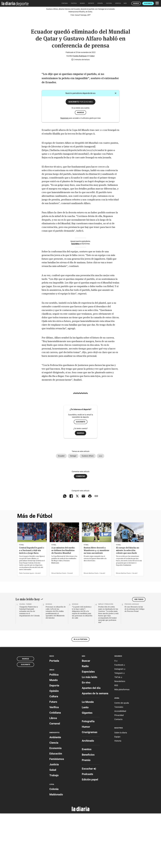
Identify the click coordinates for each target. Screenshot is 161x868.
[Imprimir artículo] (90, 551)
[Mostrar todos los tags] (100, 511)
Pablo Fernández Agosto (27, 628)
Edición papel (90, 834)
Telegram (120, 728)
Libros (53, 773)
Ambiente (55, 792)
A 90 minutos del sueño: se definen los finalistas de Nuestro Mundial (63, 605)
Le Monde (88, 757)
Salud (53, 824)
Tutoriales (119, 762)
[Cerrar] (116, 148)
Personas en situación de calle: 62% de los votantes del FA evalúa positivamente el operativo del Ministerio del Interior (56, 667)
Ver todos (139, 654)
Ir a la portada (80, 694)
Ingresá (136, 3)
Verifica (54, 762)
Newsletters (120, 736)
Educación (56, 808)
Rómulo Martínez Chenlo (59, 628)
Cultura (54, 751)
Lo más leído (90, 732)
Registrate (64, 173)
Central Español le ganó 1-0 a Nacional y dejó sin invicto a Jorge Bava (32, 605)
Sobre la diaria (121, 787)
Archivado (88, 795)
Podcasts (87, 829)
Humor (86, 781)
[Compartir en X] (77, 551)
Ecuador (61, 511)
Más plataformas (122, 744)
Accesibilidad (120, 766)
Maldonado (56, 849)
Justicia (54, 819)
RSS (116, 740)
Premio (86, 815)
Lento (85, 762)
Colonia (54, 844)
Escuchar (89, 823)
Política (54, 729)
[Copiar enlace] (96, 551)
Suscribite (148, 3)
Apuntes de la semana (95, 748)
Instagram (120, 724)
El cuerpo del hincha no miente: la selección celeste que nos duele (128, 605)
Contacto (118, 774)
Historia (118, 795)
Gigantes (87, 767)
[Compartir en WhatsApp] (65, 551)
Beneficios (88, 809)
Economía (55, 803)
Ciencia (54, 797)
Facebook (120, 720)
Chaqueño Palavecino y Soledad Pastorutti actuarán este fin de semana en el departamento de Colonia (29, 666)
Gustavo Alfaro (88, 511)
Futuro (53, 756)
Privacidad (119, 770)
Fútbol (92, 111)
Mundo (54, 735)
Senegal (73, 511)
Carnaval (55, 778)
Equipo (117, 791)
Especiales (88, 726)
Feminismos (57, 814)
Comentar (80, 531)
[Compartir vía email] (83, 551)
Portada (54, 715)
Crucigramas (90, 787)
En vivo (86, 737)
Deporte (54, 740)
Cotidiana (55, 767)
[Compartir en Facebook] (71, 551)
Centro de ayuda (122, 757)
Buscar (86, 715)
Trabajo (54, 830)
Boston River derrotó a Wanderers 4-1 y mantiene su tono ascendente (96, 605)
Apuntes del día (91, 743)
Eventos (87, 804)
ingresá (80, 167)
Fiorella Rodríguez (80, 111)
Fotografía (88, 776)
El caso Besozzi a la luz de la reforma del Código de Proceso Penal (134, 663)
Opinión (54, 746)
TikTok (118, 732)
